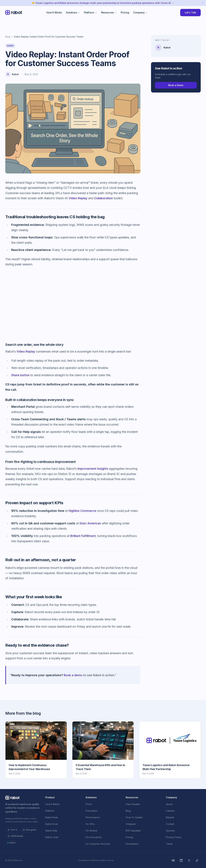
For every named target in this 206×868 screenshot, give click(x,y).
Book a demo (73, 675)
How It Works (54, 12)
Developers (132, 844)
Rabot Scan (52, 824)
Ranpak (170, 817)
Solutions (73, 12)
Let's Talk (190, 12)
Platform (91, 12)
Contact (170, 824)
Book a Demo (176, 85)
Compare (131, 824)
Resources (109, 12)
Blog (8, 37)
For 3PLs (90, 824)
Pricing (125, 12)
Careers (170, 811)
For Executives (94, 837)
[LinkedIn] (181, 860)
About (169, 804)
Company (140, 12)
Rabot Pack (52, 817)
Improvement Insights (93, 469)
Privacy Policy (174, 837)
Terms (169, 844)
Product (50, 797)
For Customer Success (98, 844)
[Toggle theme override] (175, 13)
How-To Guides (134, 817)
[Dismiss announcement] (202, 3)
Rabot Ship (51, 831)
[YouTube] (173, 860)
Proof (89, 804)
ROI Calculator (133, 831)
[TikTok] (197, 860)
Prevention (92, 811)
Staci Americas (90, 523)
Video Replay (78, 198)
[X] (189, 860)
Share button (20, 375)
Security (170, 831)
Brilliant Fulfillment (83, 536)
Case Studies (133, 804)
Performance (93, 817)
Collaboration (103, 198)
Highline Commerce (82, 511)
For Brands (91, 831)
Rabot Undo (52, 837)
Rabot (15, 74)
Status (12, 843)
